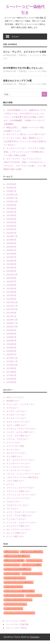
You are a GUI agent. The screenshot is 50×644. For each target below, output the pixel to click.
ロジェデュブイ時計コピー (18, 529)
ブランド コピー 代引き (16, 631)
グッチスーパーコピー (34, 599)
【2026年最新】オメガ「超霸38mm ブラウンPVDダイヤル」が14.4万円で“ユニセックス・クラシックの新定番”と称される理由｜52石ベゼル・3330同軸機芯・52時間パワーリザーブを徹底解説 (25, 120)
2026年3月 (11, 191)
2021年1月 (11, 320)
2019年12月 (12, 361)
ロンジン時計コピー (15, 540)
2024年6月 (11, 247)
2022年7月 (11, 285)
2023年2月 (11, 275)
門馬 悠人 (23, 59)
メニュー (15, 36)
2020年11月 (12, 327)
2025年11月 (12, 201)
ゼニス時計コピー (14, 460)
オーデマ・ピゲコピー (16, 415)
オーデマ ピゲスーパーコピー (32, 577)
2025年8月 (11, 212)
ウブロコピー (12, 411)
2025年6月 (11, 219)
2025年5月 (11, 222)
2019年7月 (11, 379)
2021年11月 (12, 309)
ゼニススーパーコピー (16, 456)
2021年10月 (12, 313)
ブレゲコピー (12, 512)
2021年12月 (12, 306)
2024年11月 (12, 240)
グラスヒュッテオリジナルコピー (21, 432)
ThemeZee (35, 640)
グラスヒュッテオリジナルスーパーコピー (18, 603)
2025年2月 (11, 233)
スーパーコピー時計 (38, 75)
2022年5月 (11, 292)
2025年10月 (12, 205)
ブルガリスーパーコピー (17, 509)
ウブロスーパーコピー (34, 564)
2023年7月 (11, 261)
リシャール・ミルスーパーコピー (21, 526)
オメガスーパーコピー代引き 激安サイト (18, 572)
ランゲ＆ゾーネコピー (16, 522)
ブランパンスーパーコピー (18, 502)
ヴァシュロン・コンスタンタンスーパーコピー (20, 616)
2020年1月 (11, 358)
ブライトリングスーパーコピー (20, 491)
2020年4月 (11, 351)
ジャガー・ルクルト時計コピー (20, 436)
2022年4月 (11, 295)
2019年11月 (12, 365)
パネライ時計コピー (15, 484)
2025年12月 (12, 198)
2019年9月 (11, 372)
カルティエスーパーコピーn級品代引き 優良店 (19, 594)
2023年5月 (11, 264)
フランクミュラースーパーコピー (21, 498)
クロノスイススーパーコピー (14, 599)
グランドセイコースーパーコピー (16, 607)
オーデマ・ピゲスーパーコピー (15, 581)
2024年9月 (11, 243)
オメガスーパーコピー (16, 418)
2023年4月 (11, 268)
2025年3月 (11, 229)
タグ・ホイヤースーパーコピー (20, 463)
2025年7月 (11, 215)
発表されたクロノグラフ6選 (18, 84)
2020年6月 (11, 344)
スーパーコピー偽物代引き (25, 9)
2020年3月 (11, 354)
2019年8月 (11, 375)
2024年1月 (11, 254)
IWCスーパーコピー (15, 401)
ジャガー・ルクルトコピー (14, 612)
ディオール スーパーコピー (19, 474)
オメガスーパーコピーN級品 (32, 568)
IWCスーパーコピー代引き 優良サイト (17, 559)
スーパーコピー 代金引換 (17, 628)
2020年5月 (11, 347)
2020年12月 (12, 323)
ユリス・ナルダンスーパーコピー (21, 515)
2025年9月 (11, 208)
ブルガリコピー (13, 505)
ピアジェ (10, 488)
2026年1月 (11, 195)
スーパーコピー (13, 446)
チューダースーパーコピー (18, 467)
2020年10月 (12, 330)
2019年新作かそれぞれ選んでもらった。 (25, 71)
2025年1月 (11, 236)
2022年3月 (11, 299)
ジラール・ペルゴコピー (17, 442)
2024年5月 (11, 250)
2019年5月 (11, 386)
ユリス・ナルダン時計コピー (19, 519)
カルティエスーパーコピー (18, 425)
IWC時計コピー (13, 404)
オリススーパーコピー (16, 422)
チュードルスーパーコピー (18, 470)
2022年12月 (12, 278)
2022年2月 (11, 302)
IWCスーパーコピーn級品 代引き (32, 555)
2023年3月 (11, 271)
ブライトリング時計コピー (18, 495)
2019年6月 (11, 382)
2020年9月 (11, 334)
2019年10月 (12, 368)
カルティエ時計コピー (16, 429)
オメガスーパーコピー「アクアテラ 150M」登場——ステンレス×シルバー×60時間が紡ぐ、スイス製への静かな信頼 (25, 155)
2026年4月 (11, 188)
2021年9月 (11, 316)
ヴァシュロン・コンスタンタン (20, 408)
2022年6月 (11, 288)
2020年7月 (11, 340)
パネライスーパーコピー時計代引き (22, 481)
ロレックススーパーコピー (18, 533)
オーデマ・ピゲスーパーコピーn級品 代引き (19, 586)
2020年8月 (11, 337)
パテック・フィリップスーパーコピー (23, 477)
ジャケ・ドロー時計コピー (18, 439)
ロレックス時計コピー (16, 536)
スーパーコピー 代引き (16, 624)
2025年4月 (11, 226)
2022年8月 (11, 281)
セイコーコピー (13, 453)
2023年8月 (11, 257)
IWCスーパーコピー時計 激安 (14, 564)
